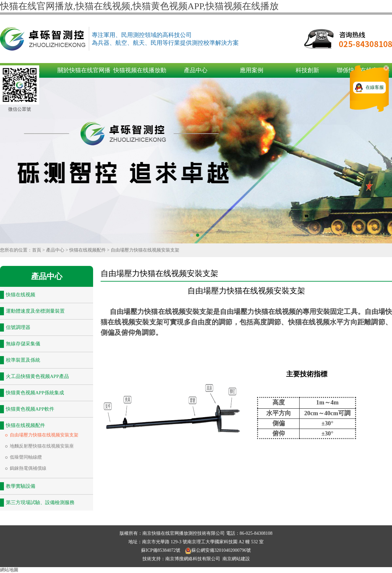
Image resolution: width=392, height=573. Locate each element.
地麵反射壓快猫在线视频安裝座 (42, 446)
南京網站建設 (236, 559)
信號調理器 (18, 327)
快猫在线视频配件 (88, 250)
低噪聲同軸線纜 (26, 457)
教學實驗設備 (21, 486)
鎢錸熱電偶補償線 (28, 468)
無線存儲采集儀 (23, 344)
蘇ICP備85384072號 (161, 550)
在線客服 (375, 87)
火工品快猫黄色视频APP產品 (37, 376)
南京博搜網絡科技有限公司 (193, 559)
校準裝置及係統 (23, 360)
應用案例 (252, 70)
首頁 (37, 250)
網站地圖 (9, 570)
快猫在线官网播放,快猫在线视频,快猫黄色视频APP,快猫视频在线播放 (139, 6)
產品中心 (196, 70)
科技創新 (307, 70)
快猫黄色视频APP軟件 (30, 409)
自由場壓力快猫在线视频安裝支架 (145, 250)
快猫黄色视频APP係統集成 (35, 393)
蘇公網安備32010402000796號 (218, 550)
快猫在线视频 (21, 295)
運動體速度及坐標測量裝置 (35, 311)
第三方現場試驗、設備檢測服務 (40, 502)
